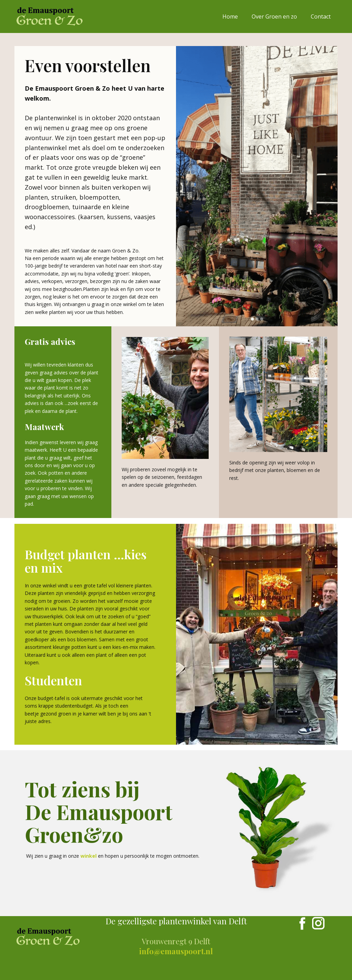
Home (230, 16)
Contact (321, 16)
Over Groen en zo (274, 16)
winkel (89, 856)
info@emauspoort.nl (176, 951)
